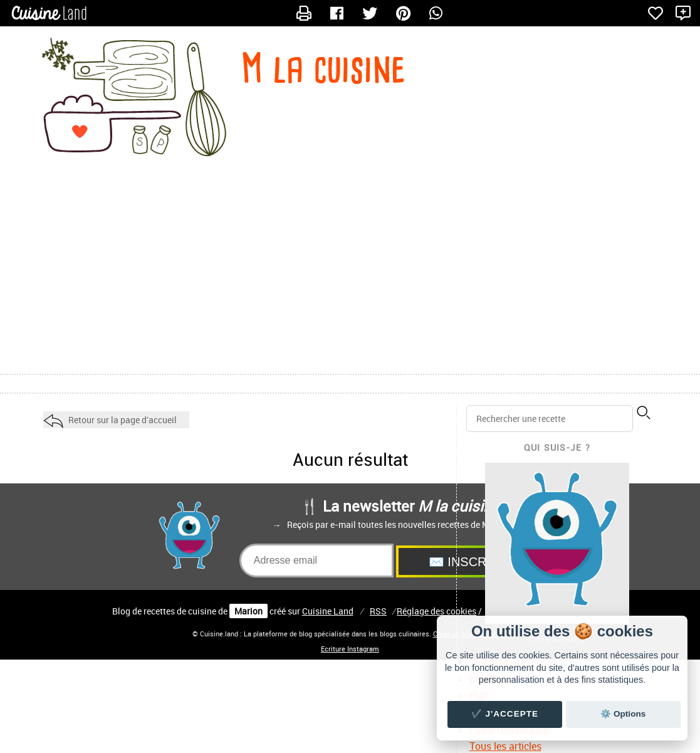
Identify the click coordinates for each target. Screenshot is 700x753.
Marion (248, 611)
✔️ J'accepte (505, 714)
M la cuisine (323, 68)
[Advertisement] (350, 273)
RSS (378, 611)
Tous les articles (505, 746)
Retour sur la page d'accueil (123, 420)
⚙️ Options (623, 714)
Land (328, 611)
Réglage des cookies (436, 611)
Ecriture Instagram (350, 649)
